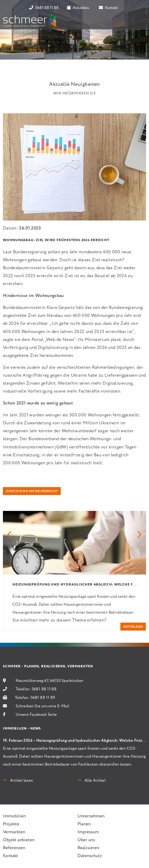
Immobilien (14, 816)
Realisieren (88, 848)
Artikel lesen (21, 781)
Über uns (86, 840)
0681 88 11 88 (44, 8)
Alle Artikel (95, 781)
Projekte (11, 824)
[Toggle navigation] (139, 21)
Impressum (88, 832)
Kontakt (108, 8)
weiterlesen (133, 627)
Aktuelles (78, 8)
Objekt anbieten (19, 840)
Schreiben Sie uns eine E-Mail (42, 706)
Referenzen (14, 848)
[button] (9, 535)
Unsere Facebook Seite (36, 715)
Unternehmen (91, 816)
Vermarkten (14, 832)
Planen (84, 824)
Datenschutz (90, 856)
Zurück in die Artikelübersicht (32, 491)
